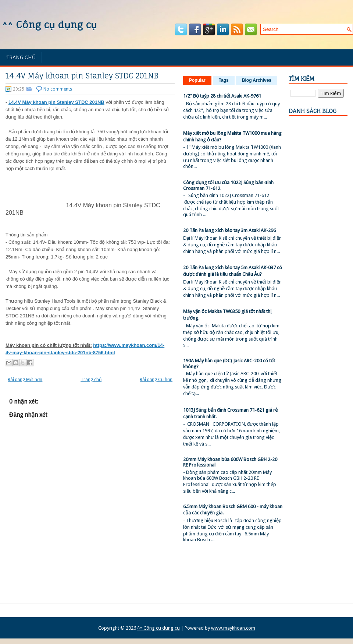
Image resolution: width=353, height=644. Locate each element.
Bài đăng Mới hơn (25, 380)
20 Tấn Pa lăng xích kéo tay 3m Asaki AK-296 (229, 230)
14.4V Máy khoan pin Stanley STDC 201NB (82, 76)
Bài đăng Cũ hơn (156, 380)
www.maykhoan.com (233, 628)
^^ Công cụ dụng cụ (49, 25)
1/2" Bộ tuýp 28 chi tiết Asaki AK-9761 (222, 96)
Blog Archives (257, 80)
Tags (224, 80)
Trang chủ (21, 57)
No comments (58, 89)
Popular (197, 80)
